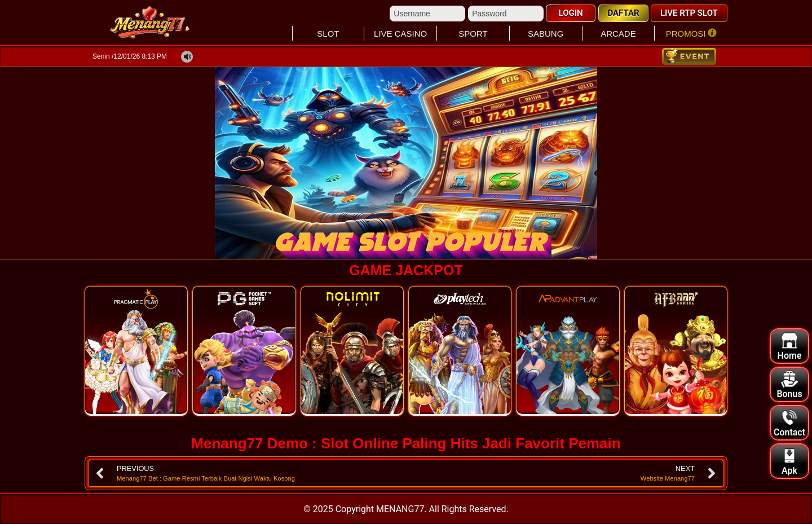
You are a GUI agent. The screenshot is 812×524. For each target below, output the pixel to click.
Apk (789, 462)
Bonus (789, 385)
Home (790, 347)
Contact (789, 423)
